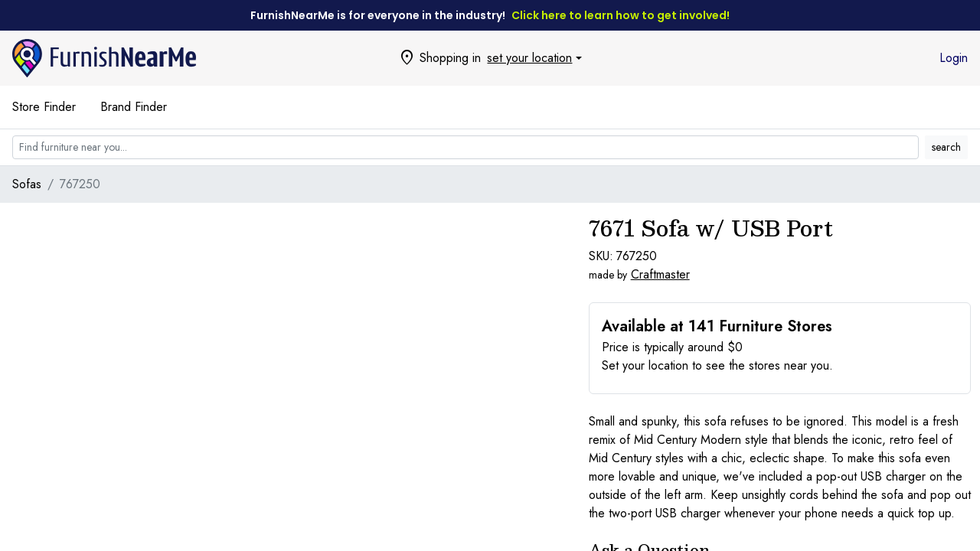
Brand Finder (134, 107)
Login (954, 58)
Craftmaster (660, 274)
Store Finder (44, 107)
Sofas (27, 184)
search (946, 147)
